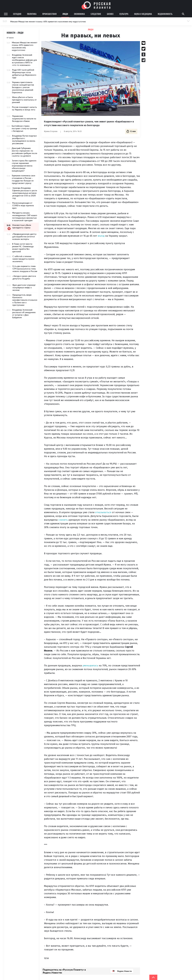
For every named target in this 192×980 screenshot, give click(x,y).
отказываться (103, 512)
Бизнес (110, 14)
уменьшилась (90, 666)
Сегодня (17, 14)
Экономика (79, 14)
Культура (124, 14)
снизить (63, 520)
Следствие (96, 14)
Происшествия (49, 14)
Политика (32, 14)
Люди (65, 14)
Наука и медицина (143, 14)
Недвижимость (165, 14)
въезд (101, 236)
